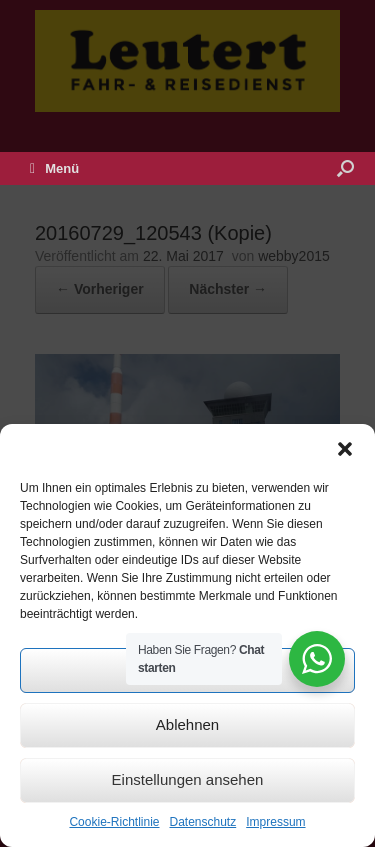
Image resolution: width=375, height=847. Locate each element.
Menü (54, 168)
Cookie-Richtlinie (114, 822)
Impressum (275, 822)
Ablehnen (187, 724)
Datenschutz (203, 822)
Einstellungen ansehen (188, 779)
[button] (345, 449)
